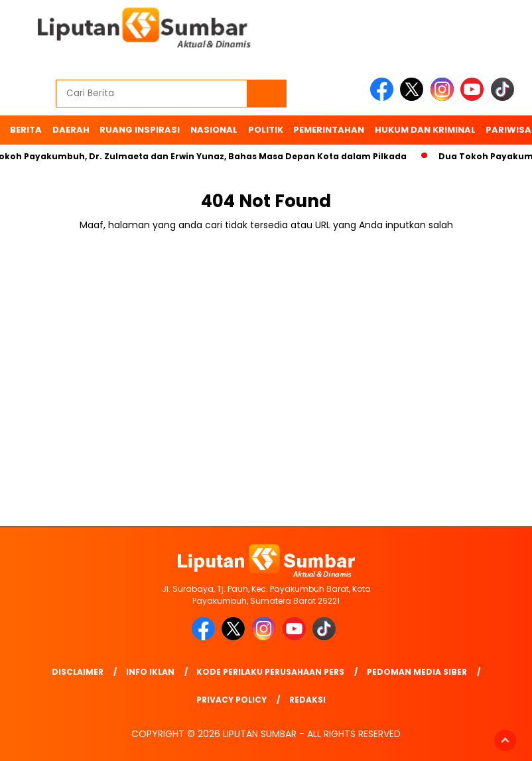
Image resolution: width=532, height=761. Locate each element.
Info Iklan (150, 672)
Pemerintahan (329, 130)
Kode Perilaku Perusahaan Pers (270, 672)
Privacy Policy (232, 700)
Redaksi (307, 700)
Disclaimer (78, 672)
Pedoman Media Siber (417, 672)
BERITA (26, 130)
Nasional (214, 130)
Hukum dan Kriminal (425, 130)
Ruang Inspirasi (140, 130)
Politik (266, 130)
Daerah (71, 130)
